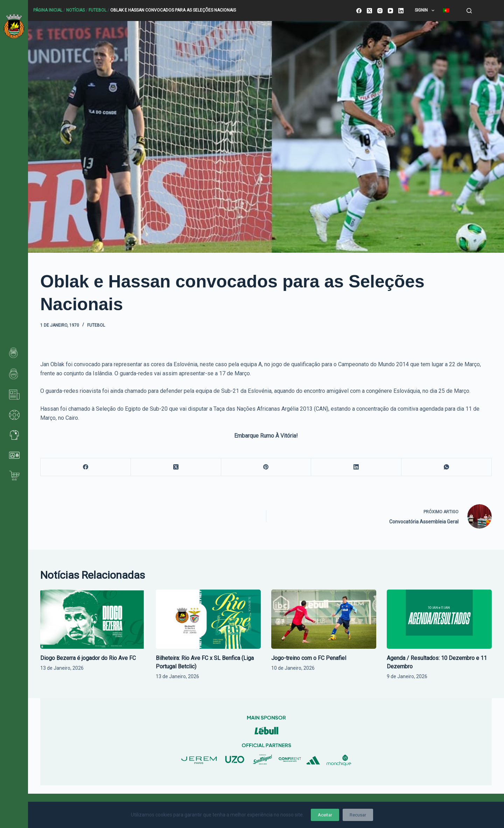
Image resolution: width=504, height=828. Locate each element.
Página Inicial (48, 10)
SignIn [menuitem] (426, 11)
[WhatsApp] (447, 467)
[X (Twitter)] (369, 11)
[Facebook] (359, 11)
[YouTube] (390, 11)
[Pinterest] (266, 467)
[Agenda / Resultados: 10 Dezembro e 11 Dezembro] (439, 619)
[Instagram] (380, 11)
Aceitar (325, 815)
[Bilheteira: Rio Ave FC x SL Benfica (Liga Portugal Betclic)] (208, 619)
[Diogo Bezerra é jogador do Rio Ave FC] (93, 619)
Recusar (358, 815)
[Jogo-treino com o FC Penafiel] (324, 619)
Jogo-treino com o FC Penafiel (309, 658)
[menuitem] (446, 11)
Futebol (97, 10)
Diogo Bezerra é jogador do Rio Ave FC (88, 658)
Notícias (75, 10)
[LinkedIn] (401, 11)
